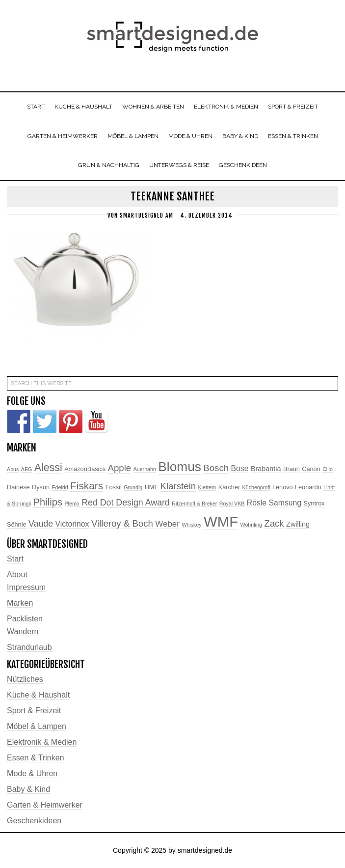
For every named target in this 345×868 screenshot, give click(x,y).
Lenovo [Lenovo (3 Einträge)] (283, 487)
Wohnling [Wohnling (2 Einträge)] (251, 525)
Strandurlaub (29, 647)
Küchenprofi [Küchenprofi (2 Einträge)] (256, 487)
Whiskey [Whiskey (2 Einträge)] (191, 525)
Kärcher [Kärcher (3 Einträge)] (229, 487)
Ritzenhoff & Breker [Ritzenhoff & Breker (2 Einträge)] (194, 504)
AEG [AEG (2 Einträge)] (27, 469)
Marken (20, 603)
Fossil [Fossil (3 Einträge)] (114, 487)
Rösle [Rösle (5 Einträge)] (257, 503)
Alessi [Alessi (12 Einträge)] (48, 468)
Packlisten (25, 619)
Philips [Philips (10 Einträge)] (48, 502)
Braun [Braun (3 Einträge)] (292, 469)
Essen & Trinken (36, 758)
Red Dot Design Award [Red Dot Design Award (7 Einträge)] (126, 503)
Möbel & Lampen (37, 726)
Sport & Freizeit (34, 711)
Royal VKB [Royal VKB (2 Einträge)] (232, 504)
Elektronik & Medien (42, 742)
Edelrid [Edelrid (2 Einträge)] (60, 487)
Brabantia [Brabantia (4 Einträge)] (266, 469)
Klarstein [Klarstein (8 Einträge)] (178, 486)
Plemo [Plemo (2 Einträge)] (72, 504)
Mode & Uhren (32, 773)
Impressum (26, 587)
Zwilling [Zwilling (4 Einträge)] (298, 524)
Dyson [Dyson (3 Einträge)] (41, 487)
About (17, 574)
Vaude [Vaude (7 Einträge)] (41, 524)
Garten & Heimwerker (45, 805)
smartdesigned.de (172, 38)
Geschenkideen (34, 821)
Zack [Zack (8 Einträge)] (274, 523)
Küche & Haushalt (38, 695)
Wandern (23, 631)
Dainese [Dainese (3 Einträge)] (18, 487)
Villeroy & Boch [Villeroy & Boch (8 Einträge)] (122, 523)
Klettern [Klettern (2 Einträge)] (207, 487)
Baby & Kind (28, 789)
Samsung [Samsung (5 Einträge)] (285, 503)
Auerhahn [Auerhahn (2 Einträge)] (145, 469)
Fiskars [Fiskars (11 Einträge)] (87, 486)
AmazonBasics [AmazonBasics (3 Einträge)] (85, 469)
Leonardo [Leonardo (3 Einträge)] (308, 487)
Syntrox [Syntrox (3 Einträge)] (314, 504)
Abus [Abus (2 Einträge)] (13, 469)
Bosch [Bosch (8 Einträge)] (216, 468)
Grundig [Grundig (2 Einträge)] (133, 487)
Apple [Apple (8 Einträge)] (120, 468)
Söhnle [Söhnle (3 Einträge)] (17, 525)
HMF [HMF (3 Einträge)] (151, 487)
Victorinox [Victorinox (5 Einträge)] (72, 524)
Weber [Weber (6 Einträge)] (167, 524)
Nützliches (25, 679)
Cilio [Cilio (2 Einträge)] (328, 469)
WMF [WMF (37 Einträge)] (221, 521)
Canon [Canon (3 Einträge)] (311, 469)
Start (15, 559)
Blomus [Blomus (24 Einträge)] (180, 467)
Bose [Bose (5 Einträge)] (240, 468)
